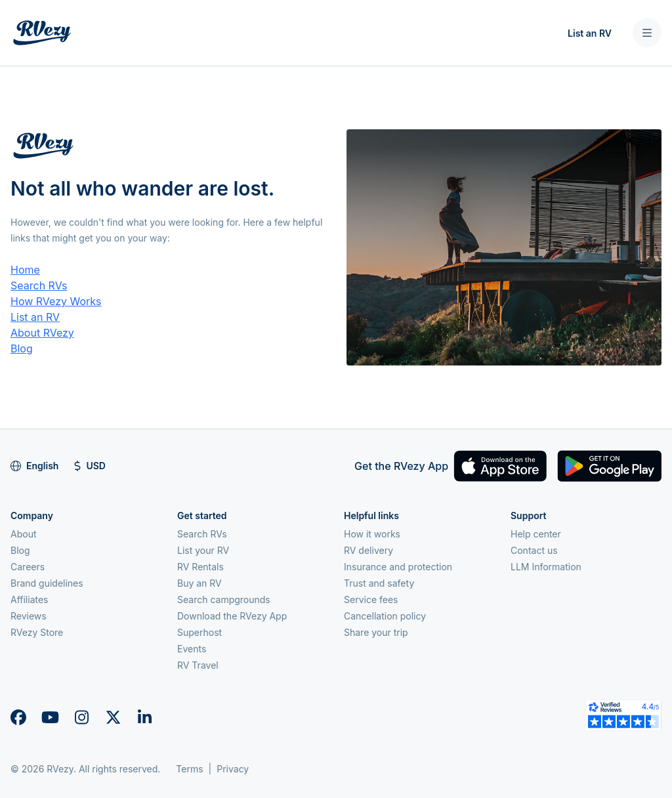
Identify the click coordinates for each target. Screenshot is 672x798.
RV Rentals (200, 567)
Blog (22, 348)
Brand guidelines (47, 583)
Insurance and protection (398, 567)
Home (25, 270)
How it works (372, 534)
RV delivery (368, 550)
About (23, 534)
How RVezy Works (56, 301)
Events (192, 649)
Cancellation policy (385, 616)
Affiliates (30, 599)
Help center (536, 534)
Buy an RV (199, 583)
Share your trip (376, 632)
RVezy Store (37, 632)
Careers (28, 567)
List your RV (203, 550)
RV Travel (198, 665)
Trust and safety (379, 583)
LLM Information (546, 567)
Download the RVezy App (232, 616)
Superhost (199, 632)
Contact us (534, 550)
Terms (189, 769)
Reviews (29, 616)
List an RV (590, 33)
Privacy (233, 769)
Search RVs (39, 285)
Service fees (371, 599)
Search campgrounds (224, 599)
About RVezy (42, 333)
